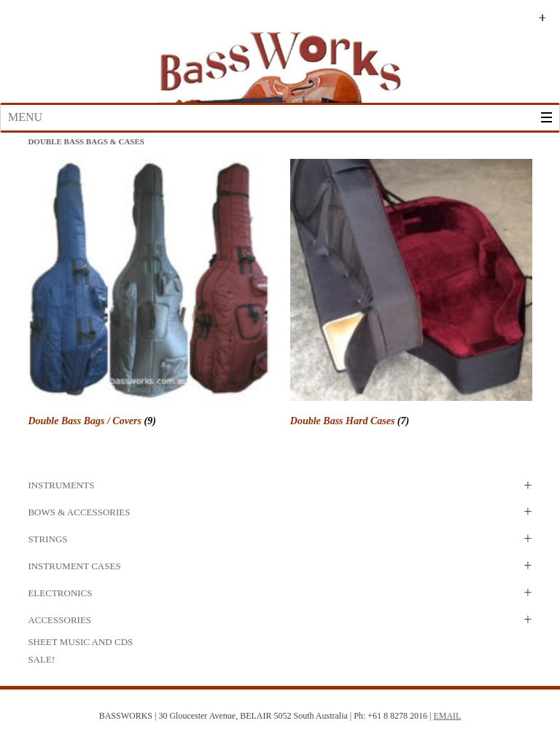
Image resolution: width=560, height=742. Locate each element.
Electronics (60, 593)
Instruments (61, 485)
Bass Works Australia (280, 60)
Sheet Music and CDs (80, 642)
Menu (25, 117)
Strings (47, 539)
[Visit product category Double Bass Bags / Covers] (149, 295)
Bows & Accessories (79, 512)
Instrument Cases (74, 566)
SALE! (41, 659)
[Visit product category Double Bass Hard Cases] (411, 295)
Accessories (59, 620)
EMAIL (447, 716)
